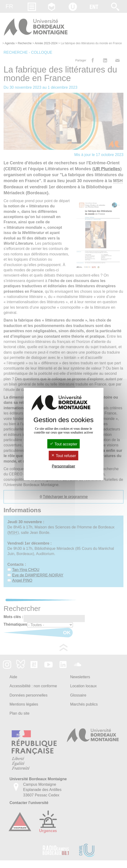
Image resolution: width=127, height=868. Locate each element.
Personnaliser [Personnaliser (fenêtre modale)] (64, 466)
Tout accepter (63, 444)
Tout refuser (63, 456)
